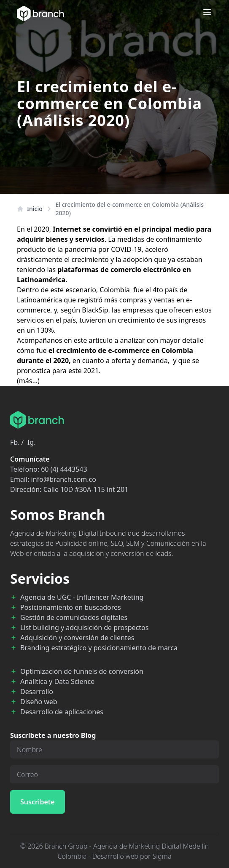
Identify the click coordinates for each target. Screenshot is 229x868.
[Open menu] (207, 12)
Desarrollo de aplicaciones (62, 712)
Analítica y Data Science (57, 681)
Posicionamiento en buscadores (71, 607)
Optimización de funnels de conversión (82, 671)
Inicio (30, 209)
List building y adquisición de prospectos (84, 628)
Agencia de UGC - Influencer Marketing (82, 597)
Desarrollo (37, 692)
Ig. (32, 442)
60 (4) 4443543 (64, 469)
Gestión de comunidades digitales (74, 617)
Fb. (15, 442)
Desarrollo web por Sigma (132, 856)
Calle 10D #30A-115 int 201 (86, 489)
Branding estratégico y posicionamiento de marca (99, 648)
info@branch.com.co (64, 479)
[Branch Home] (40, 13)
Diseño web (39, 702)
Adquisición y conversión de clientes (77, 638)
